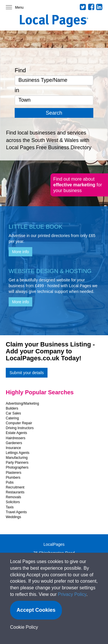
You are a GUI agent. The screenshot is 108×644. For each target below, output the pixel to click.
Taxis (10, 507)
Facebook (91, 7)
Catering (12, 418)
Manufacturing (17, 458)
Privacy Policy (72, 594)
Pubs (10, 482)
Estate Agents (16, 433)
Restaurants (15, 492)
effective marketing (75, 185)
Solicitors (13, 502)
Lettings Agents (18, 453)
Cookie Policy (24, 627)
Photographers (17, 467)
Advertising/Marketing (22, 404)
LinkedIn (99, 7)
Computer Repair (19, 423)
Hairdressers (16, 438)
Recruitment (15, 487)
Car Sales (13, 413)
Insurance (13, 448)
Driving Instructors (20, 428)
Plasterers (14, 473)
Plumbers (13, 478)
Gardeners (14, 443)
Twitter (83, 7)
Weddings (13, 517)
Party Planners (17, 463)
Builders (12, 408)
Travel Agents (16, 512)
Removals (13, 497)
